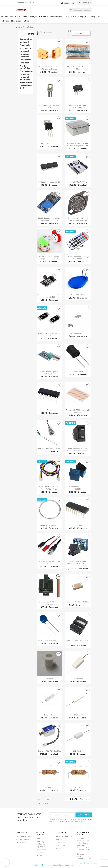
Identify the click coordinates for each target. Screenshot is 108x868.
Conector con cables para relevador (49, 603)
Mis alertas (60, 848)
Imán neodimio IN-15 (78, 333)
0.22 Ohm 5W (78, 679)
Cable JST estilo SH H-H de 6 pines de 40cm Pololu (49, 488)
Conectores (25, 45)
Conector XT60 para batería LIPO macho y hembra (49, 68)
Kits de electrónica (25, 67)
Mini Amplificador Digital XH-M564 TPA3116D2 (49, 373)
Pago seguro (41, 847)
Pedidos (59, 840)
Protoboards (25, 60)
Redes (25, 16)
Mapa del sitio (41, 852)
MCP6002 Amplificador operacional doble (78, 106)
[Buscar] (81, 10)
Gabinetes (24, 74)
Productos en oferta (24, 837)
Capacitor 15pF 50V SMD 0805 (78, 602)
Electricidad (16, 21)
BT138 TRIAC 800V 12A (49, 144)
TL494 (49, 410)
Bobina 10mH (78, 372)
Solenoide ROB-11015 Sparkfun (49, 751)
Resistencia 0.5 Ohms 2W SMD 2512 (49, 334)
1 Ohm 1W (78, 787)
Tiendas (39, 855)
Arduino (4, 16)
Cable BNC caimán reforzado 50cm (49, 562)
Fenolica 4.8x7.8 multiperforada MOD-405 (78, 411)
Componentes (25, 39)
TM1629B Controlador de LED (49, 182)
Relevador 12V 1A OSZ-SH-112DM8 (78, 488)
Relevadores (25, 48)
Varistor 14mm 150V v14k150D (49, 640)
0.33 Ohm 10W (78, 715)
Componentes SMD (25, 87)
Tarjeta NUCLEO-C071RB (78, 182)
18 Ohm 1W (49, 787)
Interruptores (25, 83)
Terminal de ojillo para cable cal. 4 (49, 106)
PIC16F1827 (78, 525)
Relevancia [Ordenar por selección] (81, 33)
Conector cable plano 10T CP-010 (78, 641)
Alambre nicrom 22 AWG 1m (49, 525)
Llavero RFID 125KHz (78, 295)
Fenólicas (24, 63)
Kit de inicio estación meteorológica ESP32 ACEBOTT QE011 (78, 564)
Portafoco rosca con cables (49, 448)
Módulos (23, 42)
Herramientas (56, 16)
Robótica (5, 21)
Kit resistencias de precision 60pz (78, 68)
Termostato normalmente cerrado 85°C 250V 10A (78, 219)
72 (76, 799)
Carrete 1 (49, 679)
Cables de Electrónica (25, 79)
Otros (26, 21)
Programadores (25, 71)
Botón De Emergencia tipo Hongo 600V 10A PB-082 (49, 258)
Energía (33, 16)
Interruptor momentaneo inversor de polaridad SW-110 (78, 449)
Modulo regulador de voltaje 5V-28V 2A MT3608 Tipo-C (49, 219)
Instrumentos (70, 16)
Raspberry (43, 16)
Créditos (59, 842)
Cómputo (82, 16)
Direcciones (60, 845)
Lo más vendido (22, 842)
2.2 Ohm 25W (49, 715)
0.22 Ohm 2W (78, 751)
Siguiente (85, 799)
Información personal (64, 837)
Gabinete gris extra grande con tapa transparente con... (78, 145)
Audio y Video (95, 16)
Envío (38, 839)
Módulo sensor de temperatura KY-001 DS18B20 (49, 296)
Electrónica (15, 16)
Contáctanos (41, 850)
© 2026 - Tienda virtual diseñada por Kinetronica (54, 865)
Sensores (24, 51)
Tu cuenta (61, 833)
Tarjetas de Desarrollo (25, 56)
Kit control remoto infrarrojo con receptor (78, 258)
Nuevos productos (23, 840)
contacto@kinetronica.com (87, 863)
